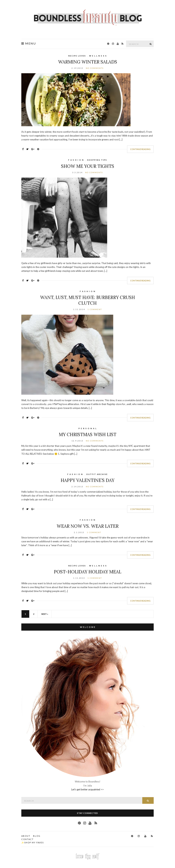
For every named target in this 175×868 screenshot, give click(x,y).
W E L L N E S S (98, 56)
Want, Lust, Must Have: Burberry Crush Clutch (87, 300)
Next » (45, 614)
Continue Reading (140, 149)
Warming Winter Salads (88, 62)
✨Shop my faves (33, 843)
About (26, 836)
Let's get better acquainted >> (87, 789)
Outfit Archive (97, 474)
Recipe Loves (77, 56)
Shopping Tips (97, 160)
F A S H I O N (76, 160)
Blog (37, 836)
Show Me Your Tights (88, 166)
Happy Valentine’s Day (87, 480)
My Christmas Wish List (88, 435)
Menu (29, 43)
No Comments (95, 68)
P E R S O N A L (88, 428)
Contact (27, 839)
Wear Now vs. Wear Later (88, 526)
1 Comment (95, 309)
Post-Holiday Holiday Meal (88, 572)
